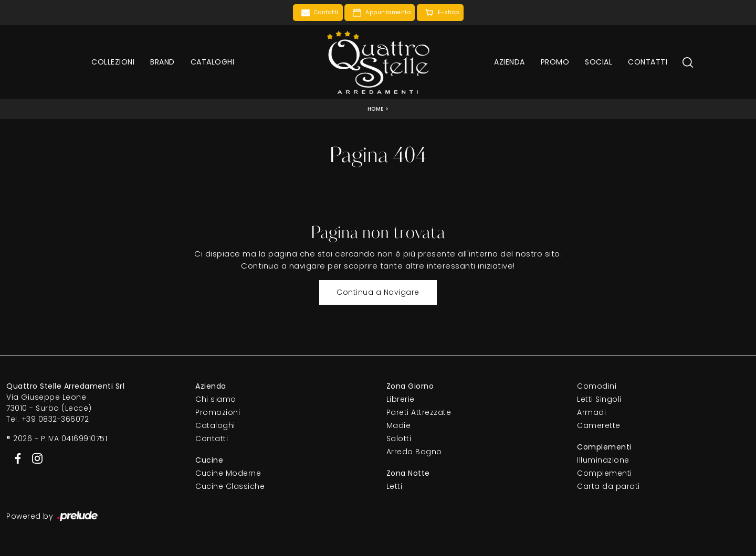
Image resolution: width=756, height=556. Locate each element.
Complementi (605, 473)
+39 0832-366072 (55, 419)
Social (598, 62)
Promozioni (218, 412)
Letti (395, 486)
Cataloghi (213, 62)
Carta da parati (608, 486)
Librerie (401, 399)
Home (376, 109)
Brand (162, 62)
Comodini (597, 386)
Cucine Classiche (230, 486)
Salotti (399, 439)
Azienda (510, 62)
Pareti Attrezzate (419, 412)
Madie (399, 425)
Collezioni (113, 62)
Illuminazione (603, 460)
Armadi (591, 412)
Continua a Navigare (378, 292)
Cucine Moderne (228, 473)
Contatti (648, 62)
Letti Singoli (599, 399)
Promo (555, 62)
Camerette (599, 425)
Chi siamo (216, 399)
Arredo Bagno (414, 452)
